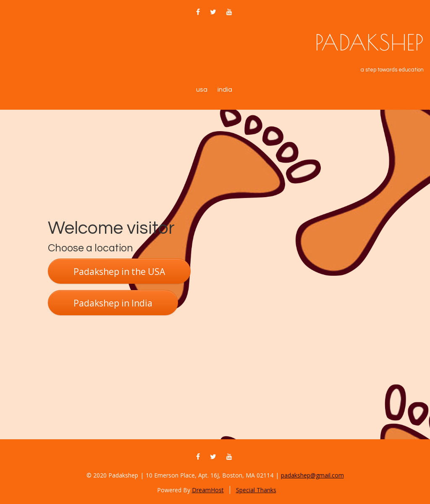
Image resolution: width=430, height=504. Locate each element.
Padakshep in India (113, 303)
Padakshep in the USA (119, 272)
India (225, 90)
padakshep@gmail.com (312, 475)
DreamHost (208, 490)
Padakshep (369, 42)
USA (202, 90)
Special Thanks (256, 490)
